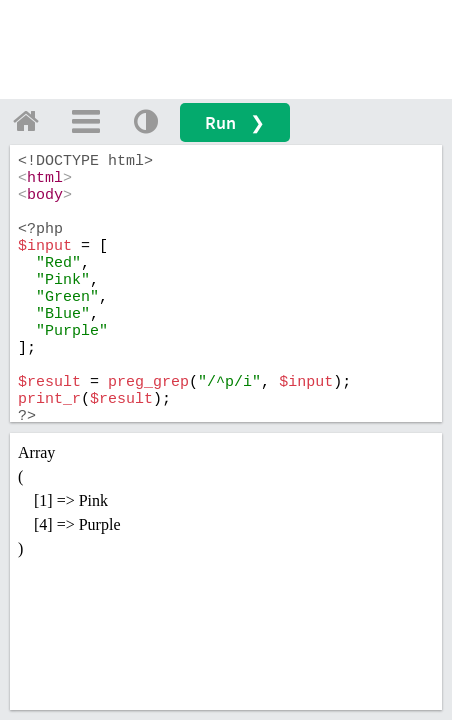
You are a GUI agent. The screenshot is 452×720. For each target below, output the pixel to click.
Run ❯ (235, 122)
